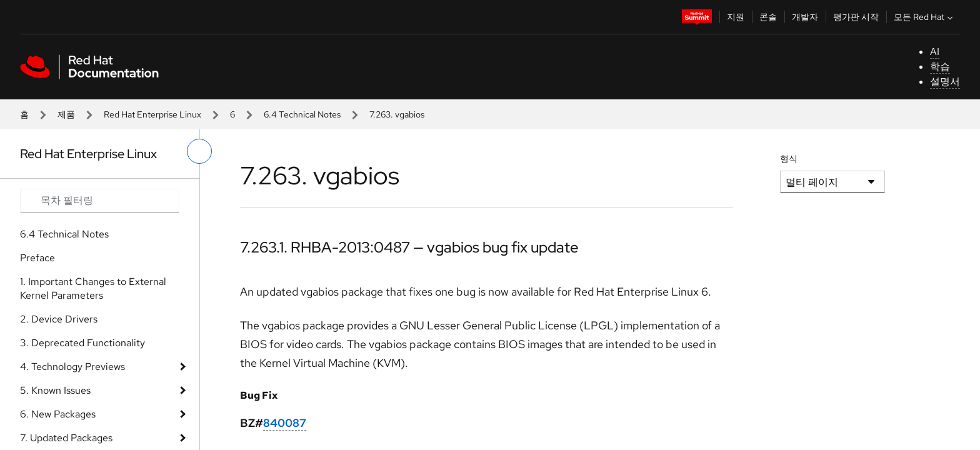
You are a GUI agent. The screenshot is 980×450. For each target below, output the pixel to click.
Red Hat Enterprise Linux (152, 114)
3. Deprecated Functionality (82, 343)
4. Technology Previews (72, 367)
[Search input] (100, 201)
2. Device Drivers (59, 319)
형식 (789, 159)
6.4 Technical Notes (302, 114)
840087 (285, 423)
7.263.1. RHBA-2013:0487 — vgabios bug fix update (409, 247)
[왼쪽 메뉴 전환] (199, 151)
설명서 (945, 82)
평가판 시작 (856, 17)
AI (935, 52)
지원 (736, 17)
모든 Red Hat (925, 17)
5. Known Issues (55, 390)
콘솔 (768, 17)
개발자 (805, 17)
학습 (940, 67)
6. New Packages (58, 414)
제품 (66, 114)
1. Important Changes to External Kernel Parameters (93, 288)
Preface (37, 258)
